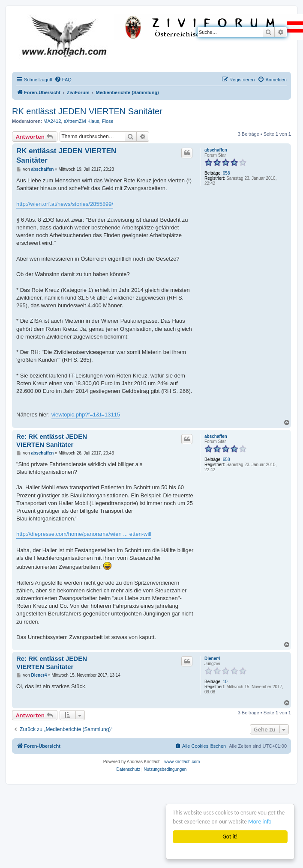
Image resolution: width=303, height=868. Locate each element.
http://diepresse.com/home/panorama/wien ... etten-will (84, 534)
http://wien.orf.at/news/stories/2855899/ (65, 204)
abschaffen (216, 150)
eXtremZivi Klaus (81, 121)
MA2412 (52, 121)
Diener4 (212, 658)
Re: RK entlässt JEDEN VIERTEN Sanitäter (52, 440)
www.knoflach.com (182, 762)
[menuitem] (63, 80)
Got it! (230, 837)
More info (260, 822)
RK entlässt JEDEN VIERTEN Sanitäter (87, 111)
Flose (108, 121)
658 (226, 173)
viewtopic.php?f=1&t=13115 (86, 415)
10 (225, 682)
